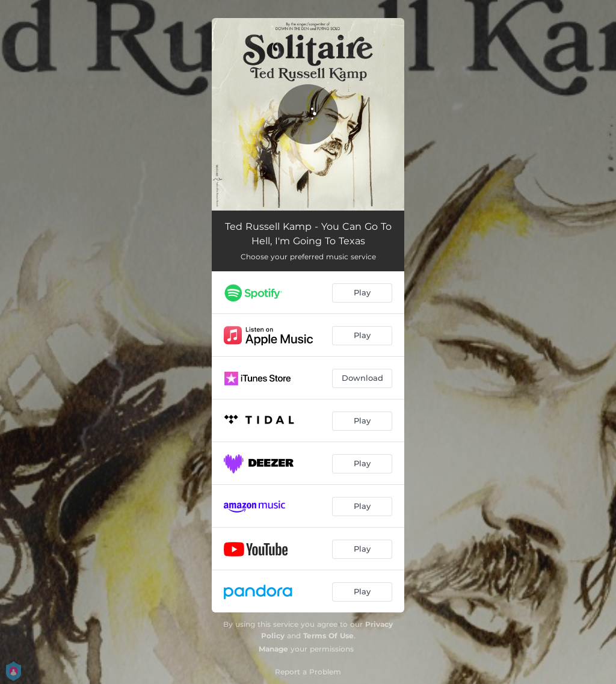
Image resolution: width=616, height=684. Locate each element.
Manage (273, 649)
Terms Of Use (328, 636)
